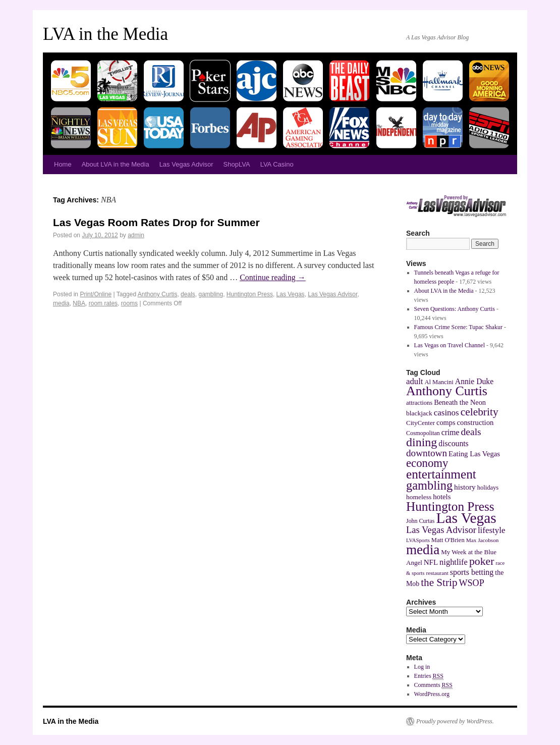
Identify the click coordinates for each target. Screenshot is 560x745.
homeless (419, 497)
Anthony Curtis (158, 294)
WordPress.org (432, 694)
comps (446, 422)
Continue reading (273, 277)
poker (482, 561)
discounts (453, 443)
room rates (103, 303)
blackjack (419, 413)
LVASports (418, 540)
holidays (488, 488)
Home (63, 164)
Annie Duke (474, 381)
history (465, 487)
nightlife (454, 562)
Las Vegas (291, 294)
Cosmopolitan (423, 433)
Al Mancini (439, 382)
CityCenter (421, 423)
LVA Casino (277, 164)
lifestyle (492, 530)
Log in (422, 667)
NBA (79, 303)
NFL (431, 562)
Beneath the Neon (460, 402)
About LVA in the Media (116, 164)
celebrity (480, 412)
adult (414, 381)
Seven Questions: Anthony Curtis (455, 309)
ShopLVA (237, 164)
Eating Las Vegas (474, 454)
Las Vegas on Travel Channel (450, 345)
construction (475, 422)
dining (422, 442)
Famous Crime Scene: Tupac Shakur (458, 327)
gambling (211, 294)
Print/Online (96, 294)
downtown (427, 453)
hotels (442, 497)
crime (451, 432)
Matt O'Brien (448, 540)
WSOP (472, 583)
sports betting (472, 572)
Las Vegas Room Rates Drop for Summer (156, 222)
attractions (419, 403)
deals (188, 294)
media (61, 303)
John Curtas (420, 521)
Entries (429, 676)
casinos (446, 413)
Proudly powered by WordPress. (455, 721)
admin (136, 235)
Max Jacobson (483, 540)
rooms (129, 303)
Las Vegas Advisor (186, 164)
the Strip (439, 582)
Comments (433, 685)
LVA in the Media (105, 34)
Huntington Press (250, 294)
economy (427, 463)
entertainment (441, 474)
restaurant (437, 573)
